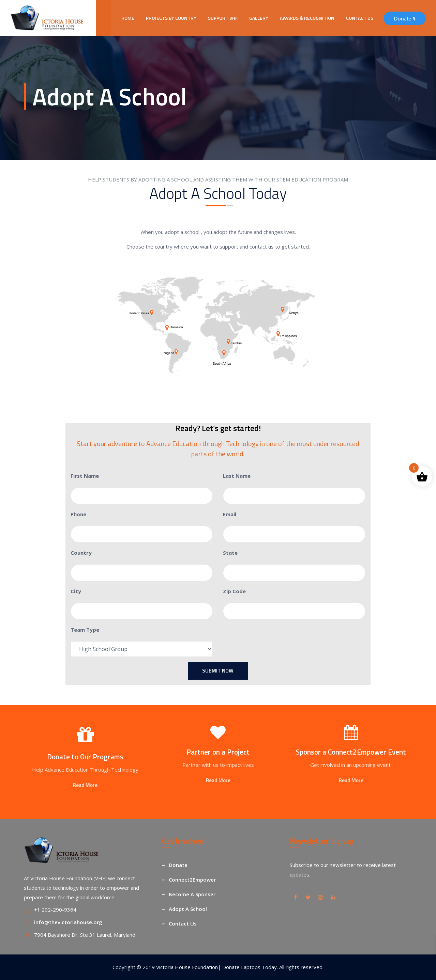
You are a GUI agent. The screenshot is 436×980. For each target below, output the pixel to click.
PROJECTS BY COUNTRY (171, 18)
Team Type (85, 630)
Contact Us (183, 923)
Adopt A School (188, 909)
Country (81, 553)
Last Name (237, 476)
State (230, 553)
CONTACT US (360, 18)
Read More (85, 785)
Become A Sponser (192, 894)
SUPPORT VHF (223, 18)
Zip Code (234, 591)
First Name (85, 476)
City (76, 591)
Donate (178, 865)
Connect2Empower (192, 880)
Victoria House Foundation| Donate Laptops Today (216, 967)
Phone (78, 514)
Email (230, 514)
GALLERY (259, 18)
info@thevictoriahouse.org (68, 922)
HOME (128, 18)
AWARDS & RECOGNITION (307, 18)
